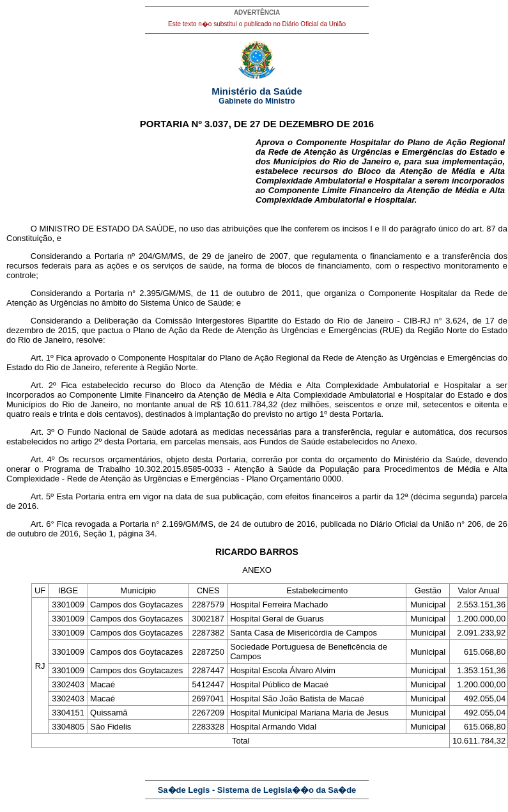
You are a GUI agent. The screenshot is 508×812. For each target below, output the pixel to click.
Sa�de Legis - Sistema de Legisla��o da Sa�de (257, 790)
